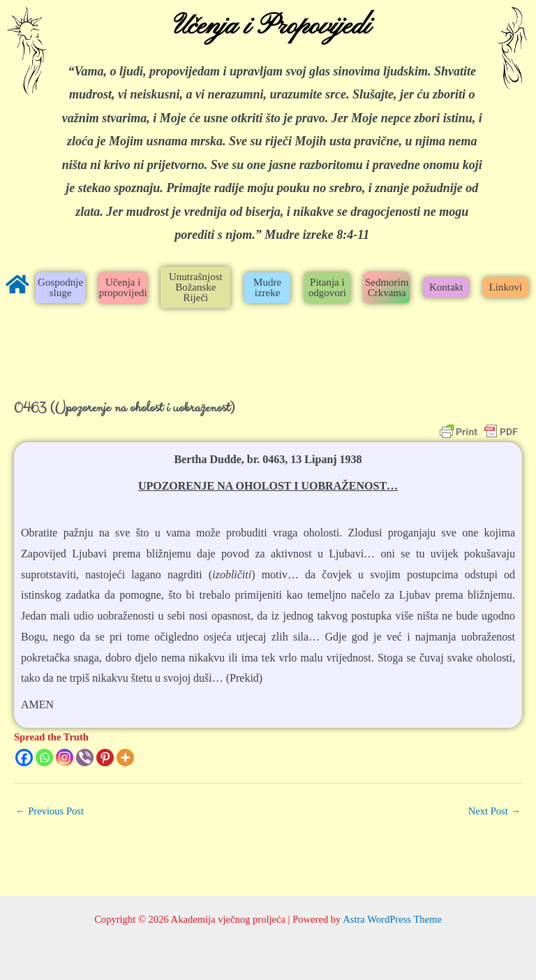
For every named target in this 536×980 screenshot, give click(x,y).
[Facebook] (24, 758)
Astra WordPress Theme (392, 919)
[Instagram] (65, 758)
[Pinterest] (105, 758)
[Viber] (85, 758)
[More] (125, 758)
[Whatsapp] (44, 758)
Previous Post (50, 811)
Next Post (494, 811)
